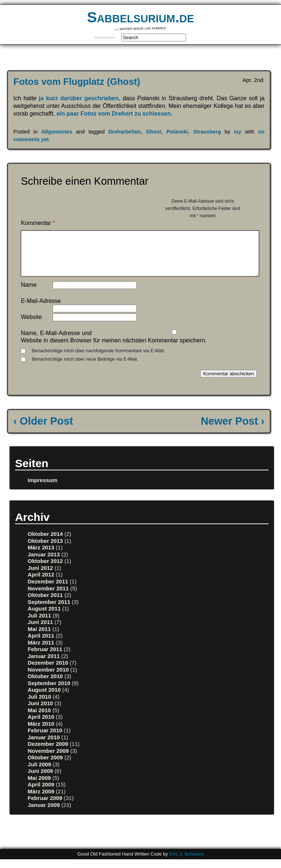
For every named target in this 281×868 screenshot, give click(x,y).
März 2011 (41, 651)
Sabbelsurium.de (140, 17)
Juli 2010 (39, 705)
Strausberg (207, 132)
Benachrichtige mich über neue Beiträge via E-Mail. (85, 368)
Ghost (153, 132)
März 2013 (41, 556)
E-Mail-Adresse (41, 310)
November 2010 (48, 678)
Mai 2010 (39, 719)
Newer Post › (232, 430)
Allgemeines (57, 132)
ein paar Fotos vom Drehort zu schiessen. (115, 114)
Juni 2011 (40, 631)
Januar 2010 (44, 746)
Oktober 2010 (45, 685)
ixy (238, 132)
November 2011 (48, 597)
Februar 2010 (45, 739)
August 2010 (44, 698)
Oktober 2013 (45, 550)
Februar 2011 (45, 658)
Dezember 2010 (48, 671)
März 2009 (41, 800)
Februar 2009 (45, 807)
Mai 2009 (39, 787)
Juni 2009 (40, 780)
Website (31, 326)
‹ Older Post (43, 430)
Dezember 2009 (48, 753)
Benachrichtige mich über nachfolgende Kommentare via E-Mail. (98, 359)
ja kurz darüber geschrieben (78, 98)
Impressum (105, 37)
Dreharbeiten (124, 132)
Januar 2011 (44, 665)
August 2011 (44, 617)
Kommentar (38, 223)
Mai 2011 (39, 638)
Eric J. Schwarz (186, 863)
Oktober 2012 (45, 570)
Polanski (177, 132)
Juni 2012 (40, 577)
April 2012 (41, 583)
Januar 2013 (44, 563)
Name (29, 294)
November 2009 (48, 760)
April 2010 (41, 726)
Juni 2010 (40, 712)
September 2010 (49, 692)
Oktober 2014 (45, 543)
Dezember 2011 (48, 590)
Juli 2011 (39, 624)
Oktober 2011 (45, 604)
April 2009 (41, 793)
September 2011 (49, 611)
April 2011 (41, 644)
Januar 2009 (44, 814)
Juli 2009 (39, 773)
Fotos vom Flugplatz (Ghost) (77, 82)
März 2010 (41, 732)
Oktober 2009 (45, 766)
